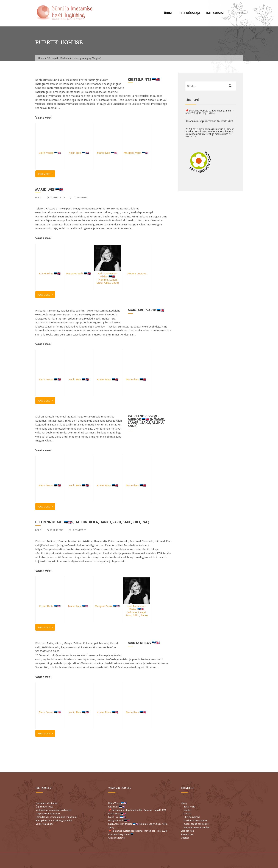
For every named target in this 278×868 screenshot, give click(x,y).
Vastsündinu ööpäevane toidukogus (54, 810)
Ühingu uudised (192, 817)
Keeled (64, 58)
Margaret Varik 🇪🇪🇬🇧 (146, 310)
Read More (45, 174)
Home (41, 58)
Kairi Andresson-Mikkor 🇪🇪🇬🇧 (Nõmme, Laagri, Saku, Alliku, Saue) (146, 421)
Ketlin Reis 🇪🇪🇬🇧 (116, 807)
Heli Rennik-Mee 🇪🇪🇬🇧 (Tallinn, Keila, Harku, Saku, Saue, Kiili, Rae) (92, 522)
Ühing (169, 13)
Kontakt (187, 814)
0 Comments (79, 198)
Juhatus (187, 810)
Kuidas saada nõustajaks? (197, 824)
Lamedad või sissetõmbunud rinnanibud (56, 817)
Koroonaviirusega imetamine (201, 121)
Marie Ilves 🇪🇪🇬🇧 (49, 189)
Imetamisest (215, 13)
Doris (38, 198)
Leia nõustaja (190, 13)
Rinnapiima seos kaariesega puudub (54, 821)
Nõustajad (52, 58)
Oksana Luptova (116, 838)
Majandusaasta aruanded (197, 827)
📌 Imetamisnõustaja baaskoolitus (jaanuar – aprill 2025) (210, 112)
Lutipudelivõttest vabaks (48, 814)
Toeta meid (189, 807)
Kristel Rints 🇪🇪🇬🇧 (144, 79)
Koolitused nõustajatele (196, 821)
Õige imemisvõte (44, 807)
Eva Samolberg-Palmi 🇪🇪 (121, 834)
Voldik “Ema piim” (45, 824)
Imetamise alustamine (47, 803)
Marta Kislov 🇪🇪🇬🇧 (144, 643)
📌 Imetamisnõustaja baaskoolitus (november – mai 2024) (138, 831)
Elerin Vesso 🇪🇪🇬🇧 (117, 803)
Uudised (237, 13)
